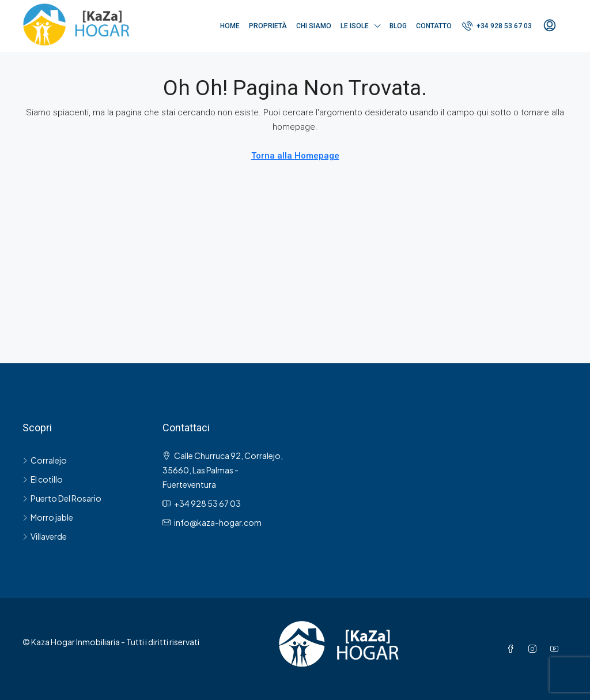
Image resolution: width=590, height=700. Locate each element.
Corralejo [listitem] (45, 460)
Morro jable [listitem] (48, 517)
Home (230, 26)
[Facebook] (513, 649)
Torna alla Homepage (295, 156)
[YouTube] (557, 649)
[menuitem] (497, 26)
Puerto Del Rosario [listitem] (62, 498)
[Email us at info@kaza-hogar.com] (218, 522)
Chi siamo (314, 26)
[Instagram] (535, 649)
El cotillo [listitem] (43, 479)
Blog (398, 26)
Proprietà (268, 26)
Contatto (434, 26)
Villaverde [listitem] (45, 536)
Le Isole (355, 26)
